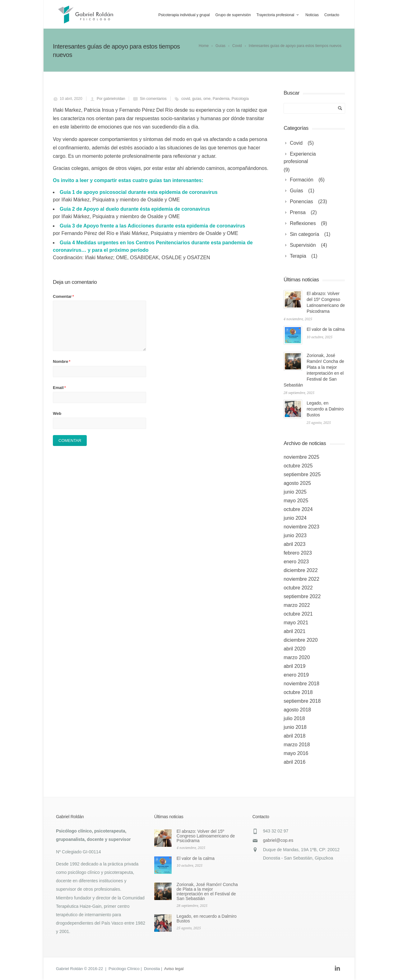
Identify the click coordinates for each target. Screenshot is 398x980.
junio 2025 (295, 492)
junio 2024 (295, 518)
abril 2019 (294, 666)
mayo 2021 (296, 623)
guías (197, 99)
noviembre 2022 (301, 579)
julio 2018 (294, 718)
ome (207, 99)
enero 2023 (296, 562)
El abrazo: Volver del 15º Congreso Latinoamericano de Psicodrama (206, 836)
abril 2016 (294, 762)
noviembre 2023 (301, 527)
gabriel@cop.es (278, 840)
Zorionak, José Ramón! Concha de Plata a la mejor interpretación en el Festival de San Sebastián (207, 891)
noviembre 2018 (301, 684)
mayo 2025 (296, 501)
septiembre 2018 (302, 701)
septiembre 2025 (302, 474)
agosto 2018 (297, 710)
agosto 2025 (297, 483)
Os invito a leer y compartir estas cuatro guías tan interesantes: (128, 180)
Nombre (62, 361)
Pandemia (221, 99)
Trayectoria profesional (278, 15)
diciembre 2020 (301, 640)
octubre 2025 (298, 466)
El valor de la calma (326, 329)
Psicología (240, 99)
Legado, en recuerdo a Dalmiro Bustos (325, 409)
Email (59, 388)
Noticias (312, 15)
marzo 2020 (297, 657)
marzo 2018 (297, 745)
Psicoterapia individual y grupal (184, 15)
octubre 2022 (298, 588)
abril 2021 (294, 631)
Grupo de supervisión (233, 15)
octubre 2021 (298, 614)
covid (186, 99)
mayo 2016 (296, 753)
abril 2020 (294, 649)
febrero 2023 (298, 553)
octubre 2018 (298, 692)
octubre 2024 (298, 509)
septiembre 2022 (302, 596)
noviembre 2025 (301, 457)
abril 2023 (294, 544)
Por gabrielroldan (111, 99)
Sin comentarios (153, 99)
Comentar (63, 296)
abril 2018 (294, 736)
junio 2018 (295, 727)
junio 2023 (295, 535)
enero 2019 (296, 675)
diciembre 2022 (301, 570)
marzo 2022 (297, 605)
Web (57, 413)
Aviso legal (174, 969)
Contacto (332, 15)
